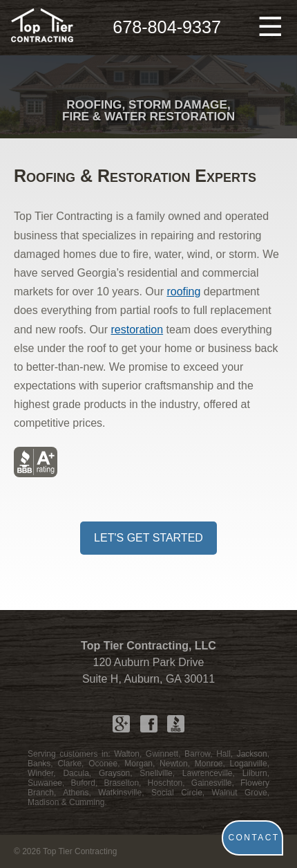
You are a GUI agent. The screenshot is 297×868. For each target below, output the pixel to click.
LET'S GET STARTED (148, 538)
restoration (137, 330)
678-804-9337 (167, 27)
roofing (183, 292)
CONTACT (254, 838)
